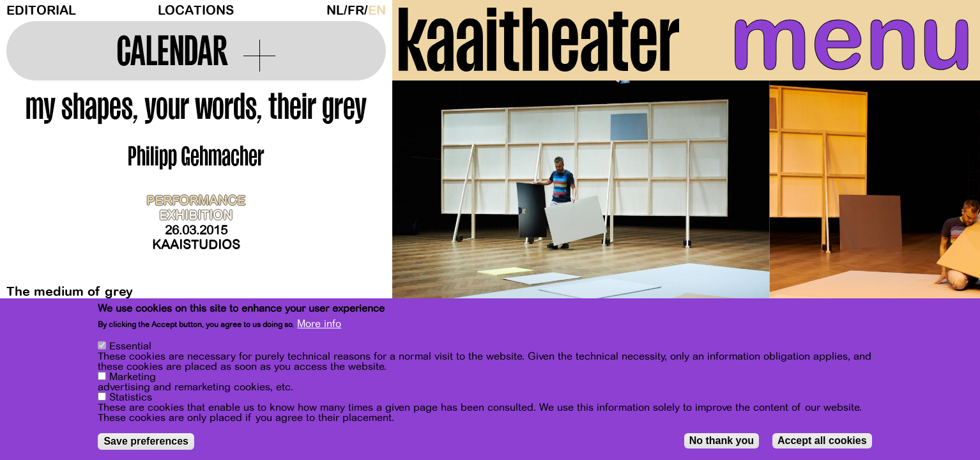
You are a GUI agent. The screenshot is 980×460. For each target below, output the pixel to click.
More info (319, 324)
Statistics (131, 397)
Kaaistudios (196, 245)
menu (852, 38)
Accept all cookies (822, 441)
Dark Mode (318, 10)
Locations (196, 11)
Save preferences (146, 441)
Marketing (133, 377)
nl (335, 11)
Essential (130, 346)
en (377, 11)
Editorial (41, 11)
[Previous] (424, 207)
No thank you (722, 441)
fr (356, 11)
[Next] (948, 207)
